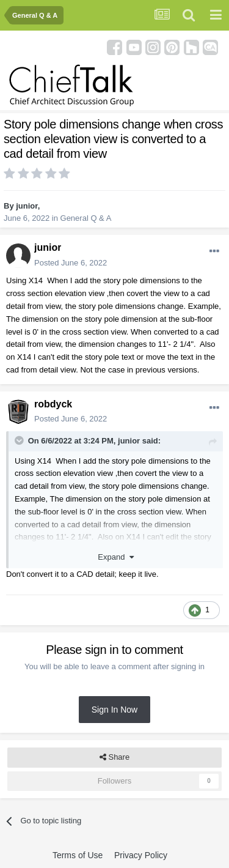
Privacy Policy (141, 855)
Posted (71, 263)
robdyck (53, 404)
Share (114, 757)
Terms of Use (78, 855)
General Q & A (86, 218)
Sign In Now (114, 710)
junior (27, 206)
